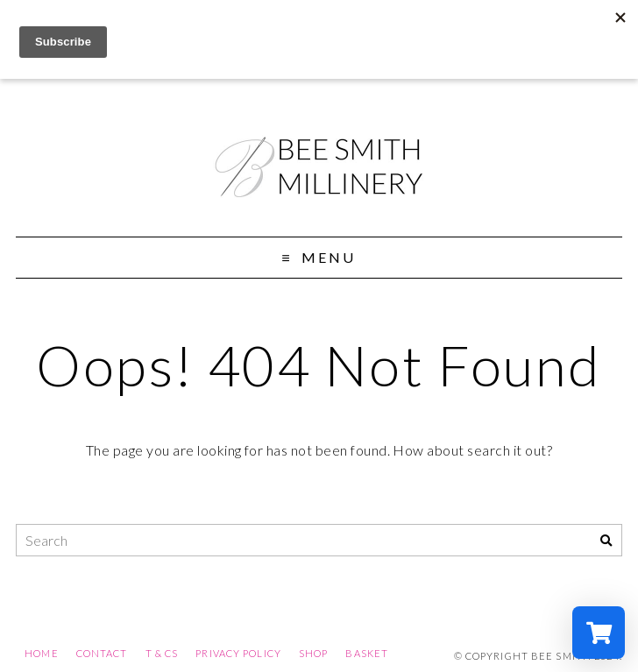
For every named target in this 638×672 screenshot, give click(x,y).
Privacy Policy (238, 653)
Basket (367, 653)
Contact (102, 653)
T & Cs (162, 653)
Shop (313, 653)
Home (41, 653)
